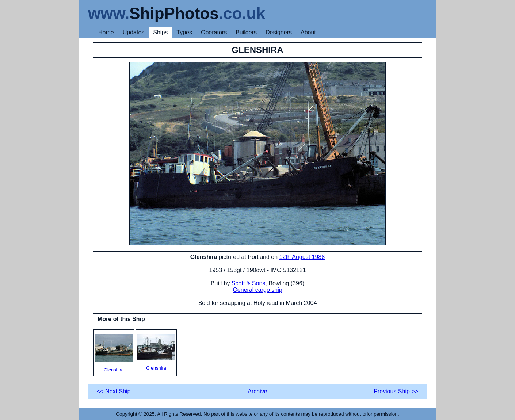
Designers (279, 32)
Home (106, 32)
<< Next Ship (114, 391)
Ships (160, 32)
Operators (214, 32)
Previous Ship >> (396, 391)
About (308, 32)
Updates (134, 32)
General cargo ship (257, 290)
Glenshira (114, 353)
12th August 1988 (302, 257)
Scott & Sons (249, 283)
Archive (257, 391)
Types (184, 32)
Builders (246, 32)
